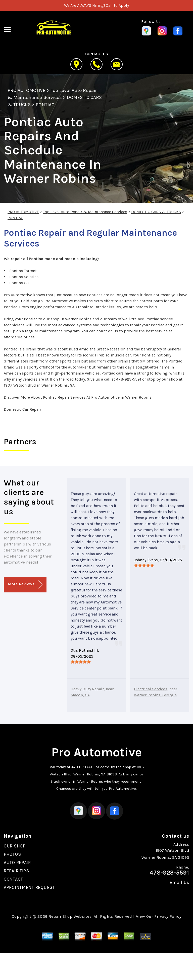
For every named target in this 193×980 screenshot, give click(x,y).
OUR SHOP (15, 846)
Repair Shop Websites (70, 916)
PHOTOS (12, 854)
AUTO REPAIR (17, 863)
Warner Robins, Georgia (155, 695)
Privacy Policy (168, 916)
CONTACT (13, 879)
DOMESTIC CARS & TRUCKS (156, 212)
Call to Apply (117, 5)
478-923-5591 (129, 379)
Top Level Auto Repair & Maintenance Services (85, 212)
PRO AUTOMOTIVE (27, 90)
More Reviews (25, 585)
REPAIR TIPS (16, 871)
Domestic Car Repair (22, 409)
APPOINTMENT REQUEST (29, 887)
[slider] (81, 662)
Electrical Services (151, 689)
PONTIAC (45, 105)
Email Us (179, 882)
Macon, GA (80, 695)
